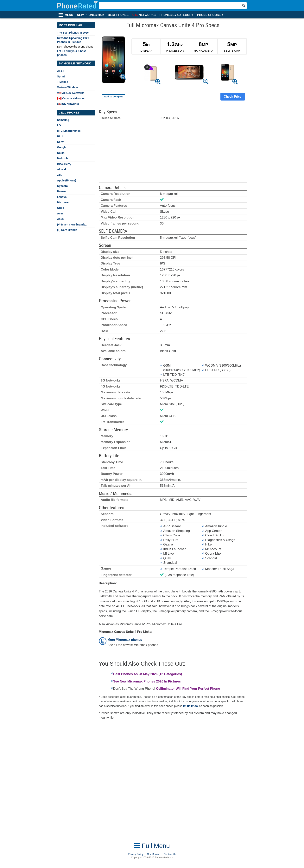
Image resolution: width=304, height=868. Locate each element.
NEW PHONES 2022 (90, 15)
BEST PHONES (118, 15)
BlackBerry (64, 164)
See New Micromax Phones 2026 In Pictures (147, 681)
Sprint (61, 76)
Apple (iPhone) (67, 180)
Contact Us (170, 854)
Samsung (63, 120)
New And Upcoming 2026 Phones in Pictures (73, 40)
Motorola (63, 158)
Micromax (63, 202)
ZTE (60, 175)
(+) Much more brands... (72, 225)
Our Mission (154, 854)
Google (62, 147)
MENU (69, 15)
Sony (60, 142)
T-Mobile (63, 82)
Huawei (62, 191)
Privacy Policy (136, 854)
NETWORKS (144, 15)
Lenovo (62, 197)
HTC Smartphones (69, 131)
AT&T (61, 71)
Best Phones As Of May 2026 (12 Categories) (148, 674)
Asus (60, 219)
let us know (191, 706)
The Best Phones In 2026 (73, 33)
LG (59, 125)
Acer (60, 213)
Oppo (61, 208)
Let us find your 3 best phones (72, 53)
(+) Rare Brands (67, 230)
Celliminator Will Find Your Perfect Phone (188, 689)
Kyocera (63, 186)
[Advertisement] (173, 153)
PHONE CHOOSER (210, 15)
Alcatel (62, 169)
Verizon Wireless (68, 87)
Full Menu (152, 846)
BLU (60, 136)
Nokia (61, 153)
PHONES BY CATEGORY (176, 15)
